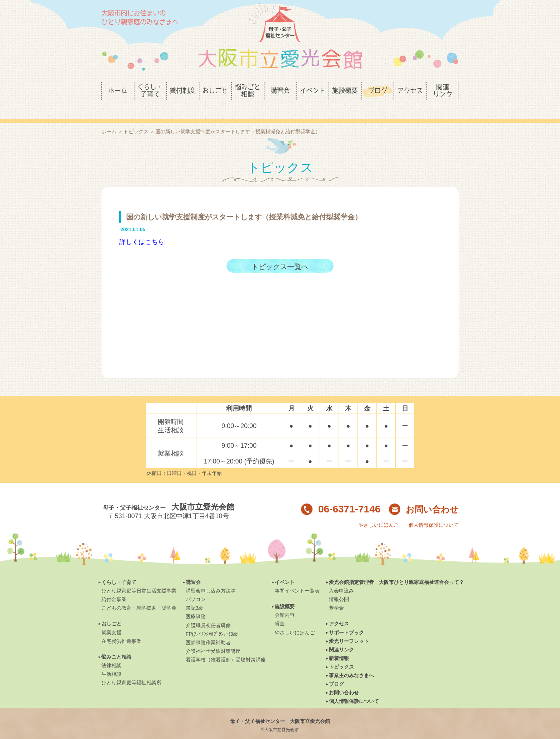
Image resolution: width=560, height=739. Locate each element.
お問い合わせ (424, 497)
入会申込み (341, 579)
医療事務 (196, 604)
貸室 (280, 611)
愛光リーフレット (349, 629)
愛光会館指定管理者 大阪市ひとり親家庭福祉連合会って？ (396, 570)
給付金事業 (114, 587)
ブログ (336, 672)
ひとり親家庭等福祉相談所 (131, 670)
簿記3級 (195, 596)
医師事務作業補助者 (208, 630)
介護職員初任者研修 (208, 613)
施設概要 (285, 594)
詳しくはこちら (142, 230)
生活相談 (111, 662)
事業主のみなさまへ (351, 663)
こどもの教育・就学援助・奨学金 (139, 596)
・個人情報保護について (431, 513)
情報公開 (339, 587)
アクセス (339, 611)
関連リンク (341, 638)
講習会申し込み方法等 (211, 579)
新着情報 (339, 646)
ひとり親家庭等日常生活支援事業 (139, 579)
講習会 (193, 570)
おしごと (111, 611)
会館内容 (285, 603)
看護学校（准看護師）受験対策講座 (226, 648)
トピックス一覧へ (280, 254)
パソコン (196, 587)
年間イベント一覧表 (297, 579)
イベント (285, 570)
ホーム (109, 119)
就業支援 (111, 620)
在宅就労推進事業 (121, 629)
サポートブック (346, 620)
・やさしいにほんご (376, 513)
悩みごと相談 (116, 645)
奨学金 (336, 596)
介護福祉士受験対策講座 (213, 639)
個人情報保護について (354, 689)
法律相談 (111, 653)
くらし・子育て (119, 570)
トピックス (136, 119)
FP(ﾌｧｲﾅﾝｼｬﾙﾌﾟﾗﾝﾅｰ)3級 (212, 622)
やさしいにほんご (295, 620)
